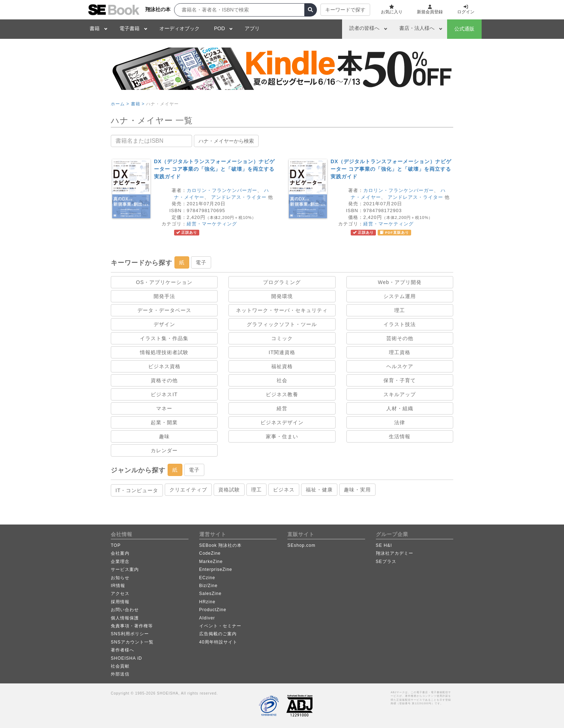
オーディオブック (179, 28)
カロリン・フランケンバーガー (222, 190)
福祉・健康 (319, 490)
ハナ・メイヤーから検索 (226, 141)
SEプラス (386, 562)
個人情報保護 (125, 618)
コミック (282, 338)
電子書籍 (129, 28)
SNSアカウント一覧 (132, 642)
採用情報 (120, 602)
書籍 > (138, 104)
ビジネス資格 (164, 366)
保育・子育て (400, 380)
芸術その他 (400, 338)
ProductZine (213, 610)
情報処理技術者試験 (164, 352)
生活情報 (400, 436)
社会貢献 (120, 666)
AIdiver (207, 618)
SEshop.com (301, 545)
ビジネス (284, 490)
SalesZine (210, 594)
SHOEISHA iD (126, 658)
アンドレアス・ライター (239, 197)
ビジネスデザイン (282, 422)
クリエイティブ (188, 490)
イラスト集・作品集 (164, 338)
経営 (282, 408)
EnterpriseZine (216, 569)
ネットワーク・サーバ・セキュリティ (282, 310)
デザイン (164, 324)
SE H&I (384, 545)
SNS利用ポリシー (130, 634)
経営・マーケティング (212, 224)
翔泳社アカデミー (395, 553)
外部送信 (120, 674)
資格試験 (229, 490)
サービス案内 (125, 569)
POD (219, 28)
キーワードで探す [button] (345, 10)
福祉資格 (282, 366)
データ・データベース (164, 310)
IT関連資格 (282, 352)
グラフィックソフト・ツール (282, 324)
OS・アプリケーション (164, 282)
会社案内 (120, 553)
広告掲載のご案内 (218, 634)
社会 (282, 380)
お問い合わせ (125, 610)
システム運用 (400, 296)
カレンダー (164, 450)
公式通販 (464, 29)
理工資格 (400, 352)
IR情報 (118, 586)
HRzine (207, 602)
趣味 (164, 436)
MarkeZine (211, 562)
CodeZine (210, 553)
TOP (116, 545)
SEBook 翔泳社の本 (221, 545)
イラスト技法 (400, 324)
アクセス (120, 594)
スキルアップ (400, 394)
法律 (400, 422)
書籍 (95, 28)
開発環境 (282, 296)
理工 (400, 310)
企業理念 (120, 562)
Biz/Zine (208, 586)
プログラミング (282, 282)
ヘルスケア (400, 366)
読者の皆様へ (364, 28)
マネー (164, 408)
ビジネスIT (164, 394)
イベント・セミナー (220, 626)
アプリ (252, 28)
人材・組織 (400, 408)
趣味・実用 (357, 490)
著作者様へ (122, 650)
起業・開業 (164, 422)
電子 (201, 262)
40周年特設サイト (218, 642)
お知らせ (120, 578)
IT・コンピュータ (137, 490)
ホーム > (120, 104)
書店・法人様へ (417, 28)
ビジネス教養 (282, 394)
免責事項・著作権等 (132, 626)
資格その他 (164, 380)
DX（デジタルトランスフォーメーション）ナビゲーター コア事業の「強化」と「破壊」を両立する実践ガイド (214, 169)
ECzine (207, 578)
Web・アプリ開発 (400, 282)
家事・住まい (282, 436)
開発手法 (164, 296)
